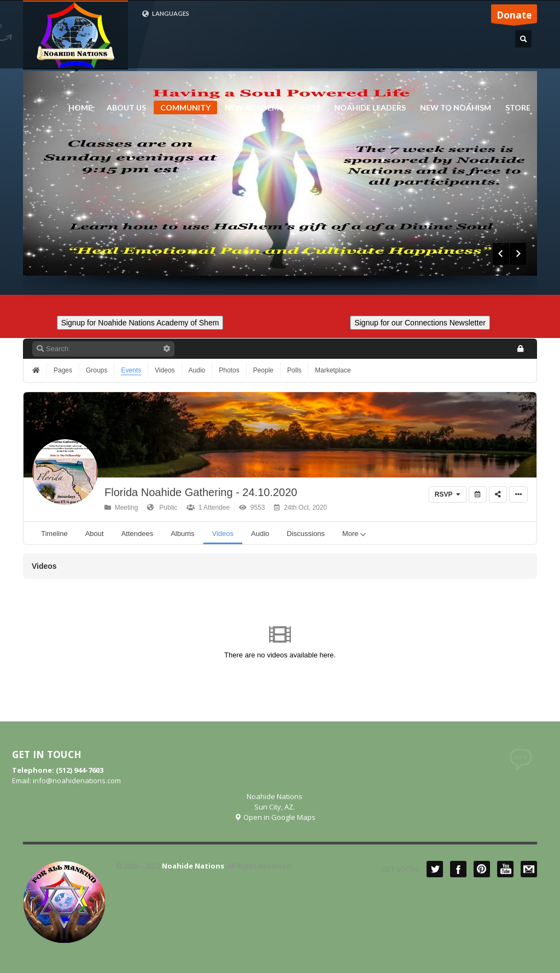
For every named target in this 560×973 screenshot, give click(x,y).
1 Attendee (208, 508)
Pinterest (482, 869)
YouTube (505, 869)
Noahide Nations (193, 866)
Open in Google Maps (275, 817)
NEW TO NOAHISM (452, 108)
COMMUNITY (185, 107)
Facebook (458, 869)
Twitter (435, 869)
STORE (518, 108)
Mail (529, 869)
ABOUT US (123, 108)
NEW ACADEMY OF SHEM (269, 108)
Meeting (121, 508)
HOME (80, 108)
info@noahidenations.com (77, 780)
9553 (252, 508)
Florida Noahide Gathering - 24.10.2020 (201, 492)
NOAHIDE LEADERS (367, 108)
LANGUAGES (165, 14)
